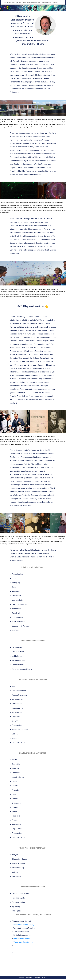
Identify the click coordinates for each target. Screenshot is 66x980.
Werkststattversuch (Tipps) (24, 925)
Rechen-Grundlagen (20, 695)
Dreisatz (15, 786)
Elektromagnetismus (20, 604)
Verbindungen (17, 656)
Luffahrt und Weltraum (20, 894)
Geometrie (16, 764)
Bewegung (16, 583)
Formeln (15, 799)
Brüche (15, 760)
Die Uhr (15, 721)
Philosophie (16, 911)
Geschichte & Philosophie (22, 626)
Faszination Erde (18, 898)
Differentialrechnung (19, 859)
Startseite (21, 977)
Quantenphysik (18, 617)
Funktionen (16, 816)
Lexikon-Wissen (18, 648)
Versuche (15, 738)
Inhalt (14, 686)
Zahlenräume (17, 704)
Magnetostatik (17, 600)
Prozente (15, 790)
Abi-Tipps (15, 630)
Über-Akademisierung (22, 939)
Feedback (37, 977)
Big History (16, 907)
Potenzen (15, 807)
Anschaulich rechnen (20, 730)
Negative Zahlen (18, 777)
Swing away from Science (23, 942)
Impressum (29, 977)
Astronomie (16, 591)
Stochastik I (16, 825)
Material (15, 734)
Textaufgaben (17, 725)
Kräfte (14, 587)
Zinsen (14, 794)
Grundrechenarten (19, 691)
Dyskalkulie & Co (18, 743)
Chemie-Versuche (19, 665)
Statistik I (15, 768)
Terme (14, 781)
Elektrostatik (16, 596)
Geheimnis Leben (19, 902)
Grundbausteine (18, 652)
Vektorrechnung (18, 868)
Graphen (15, 820)
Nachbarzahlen (18, 708)
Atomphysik (16, 609)
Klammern (16, 773)
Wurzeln (15, 812)
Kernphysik (16, 613)
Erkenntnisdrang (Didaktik (34, 939)
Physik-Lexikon (18, 574)
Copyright (45, 977)
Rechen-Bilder (17, 699)
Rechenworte (17, 712)
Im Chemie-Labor (18, 660)
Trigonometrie (17, 829)
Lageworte (16, 717)
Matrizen (15, 872)
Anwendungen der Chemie (22, 669)
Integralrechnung (18, 863)
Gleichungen (17, 803)
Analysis (15, 855)
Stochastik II (16, 876)
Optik (14, 578)
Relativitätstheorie (19, 622)
